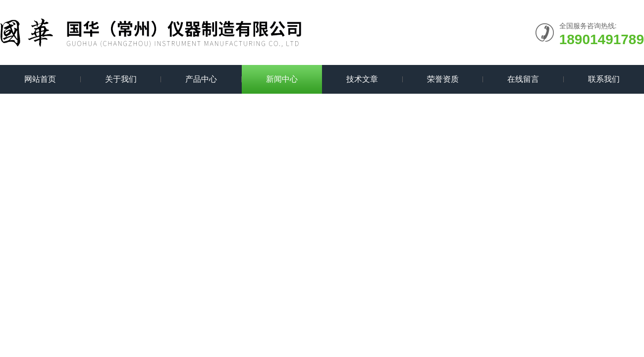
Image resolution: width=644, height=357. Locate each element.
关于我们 (121, 79)
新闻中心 (282, 79)
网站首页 (40, 79)
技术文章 (362, 79)
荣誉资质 (443, 79)
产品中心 (201, 79)
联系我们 (604, 79)
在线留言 (523, 79)
